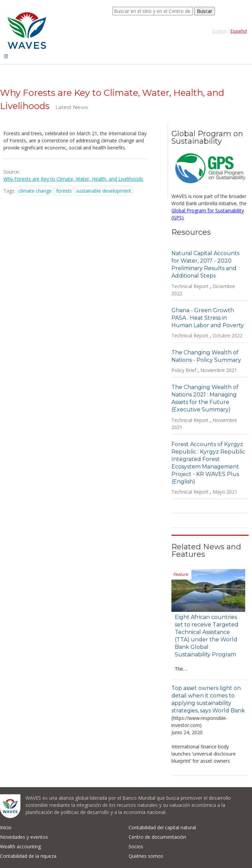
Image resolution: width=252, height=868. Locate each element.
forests (64, 191)
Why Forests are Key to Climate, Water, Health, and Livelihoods (73, 179)
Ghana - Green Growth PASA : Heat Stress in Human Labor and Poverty (208, 318)
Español (239, 31)
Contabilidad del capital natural (162, 827)
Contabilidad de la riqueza (28, 856)
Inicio (6, 827)
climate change (35, 191)
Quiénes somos (146, 856)
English (220, 31)
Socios (136, 846)
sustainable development (104, 191)
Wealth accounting (20, 846)
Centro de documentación (157, 837)
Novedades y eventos (24, 837)
